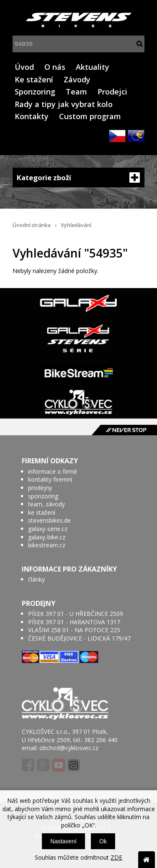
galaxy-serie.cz (48, 529)
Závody (77, 79)
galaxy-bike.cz (47, 537)
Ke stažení (34, 79)
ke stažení (42, 512)
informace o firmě (53, 471)
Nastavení (63, 841)
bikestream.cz (47, 545)
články (36, 579)
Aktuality (93, 67)
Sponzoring (35, 92)
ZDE (116, 857)
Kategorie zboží (78, 177)
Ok (103, 841)
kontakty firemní (50, 479)
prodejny (40, 488)
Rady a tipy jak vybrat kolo (64, 104)
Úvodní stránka (32, 225)
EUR (136, 136)
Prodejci (112, 92)
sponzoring (43, 496)
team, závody (46, 504)
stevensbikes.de (49, 520)
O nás (55, 67)
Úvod (24, 67)
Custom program (90, 116)
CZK (117, 136)
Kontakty (32, 116)
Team (76, 92)
